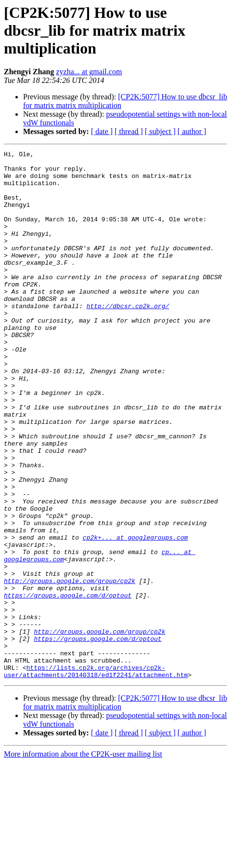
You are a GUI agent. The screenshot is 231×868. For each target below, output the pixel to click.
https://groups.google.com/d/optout (68, 685)
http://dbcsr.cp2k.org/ (128, 338)
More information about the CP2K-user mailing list (83, 860)
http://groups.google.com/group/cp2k (70, 667)
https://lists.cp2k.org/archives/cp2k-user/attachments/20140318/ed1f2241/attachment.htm (96, 776)
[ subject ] (160, 131)
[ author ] (192, 131)
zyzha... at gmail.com (89, 72)
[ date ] (102, 131)
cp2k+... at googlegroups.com (135, 615)
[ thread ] (129, 131)
